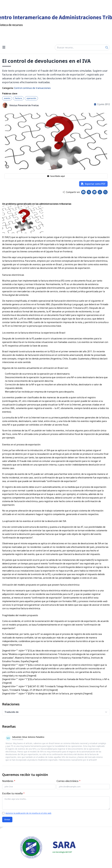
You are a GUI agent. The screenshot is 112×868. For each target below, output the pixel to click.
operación (31, 98)
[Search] (107, 48)
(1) (9, 237)
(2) (17, 308)
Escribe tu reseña (13, 793)
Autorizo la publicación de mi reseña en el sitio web (28, 813)
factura (18, 98)
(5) (93, 560)
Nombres (9, 781)
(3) (54, 351)
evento (7, 98)
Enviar (7, 819)
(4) (82, 355)
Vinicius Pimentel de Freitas (24, 105)
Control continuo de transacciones (32, 88)
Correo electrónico (69, 781)
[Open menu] (4, 48)
